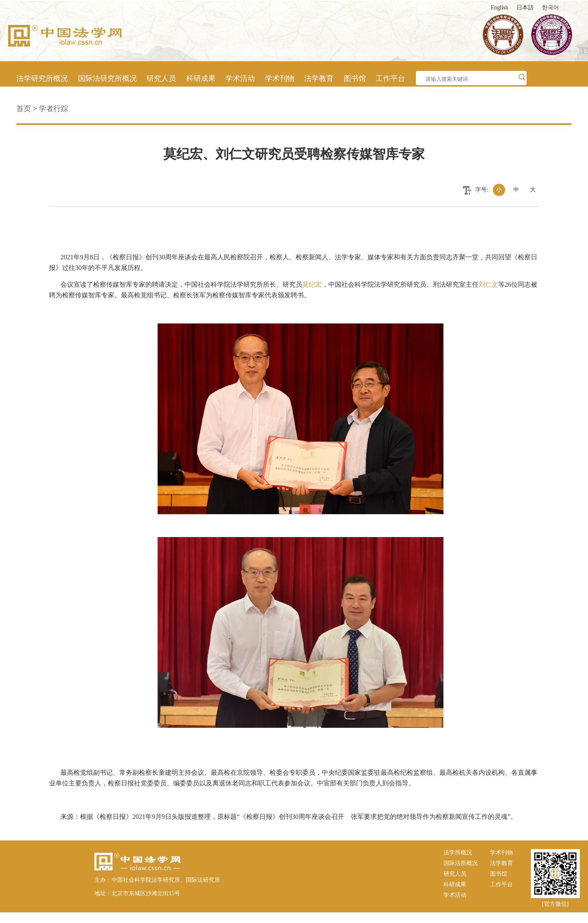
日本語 (525, 8)
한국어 (550, 8)
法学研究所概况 (42, 78)
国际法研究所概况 (107, 78)
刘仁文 (488, 284)
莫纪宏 (312, 284)
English (500, 8)
